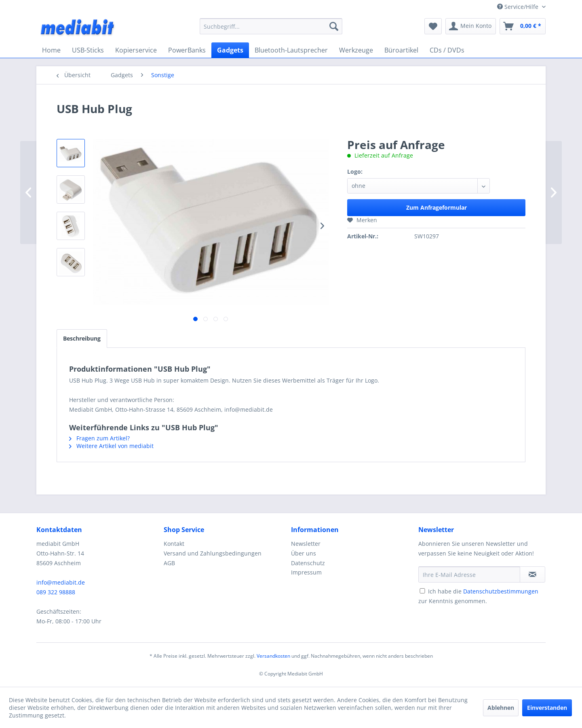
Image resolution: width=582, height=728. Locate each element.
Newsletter (306, 544)
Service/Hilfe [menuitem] (519, 7)
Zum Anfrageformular (436, 207)
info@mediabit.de (61, 582)
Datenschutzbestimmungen (501, 591)
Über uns (304, 553)
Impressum (306, 572)
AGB (169, 563)
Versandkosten (273, 656)
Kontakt (174, 544)
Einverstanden (547, 708)
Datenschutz (308, 563)
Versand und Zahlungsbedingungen (213, 553)
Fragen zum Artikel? (99, 438)
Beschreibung (82, 338)
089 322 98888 (56, 592)
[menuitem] (271, 26)
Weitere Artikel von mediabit (111, 446)
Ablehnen (501, 708)
